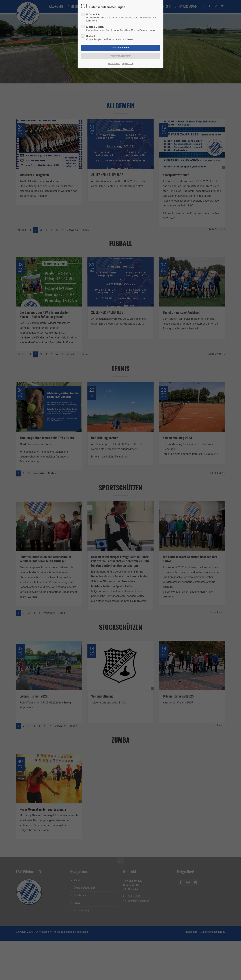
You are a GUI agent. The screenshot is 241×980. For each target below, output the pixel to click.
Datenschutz (114, 64)
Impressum (127, 64)
